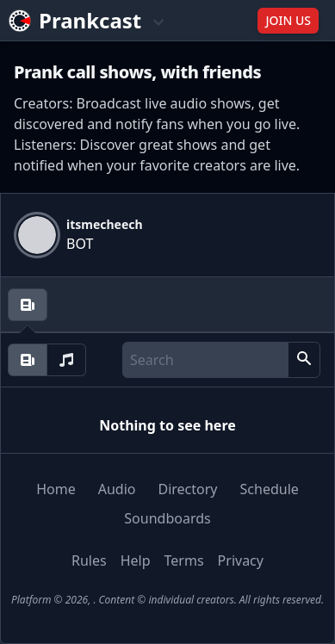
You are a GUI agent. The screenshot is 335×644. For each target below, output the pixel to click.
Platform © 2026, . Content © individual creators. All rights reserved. (167, 600)
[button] (304, 360)
